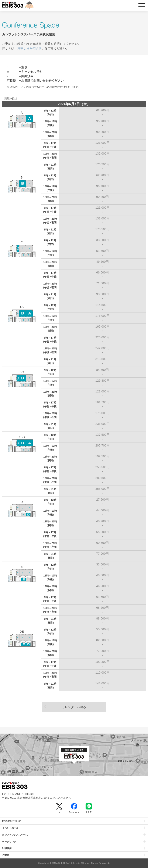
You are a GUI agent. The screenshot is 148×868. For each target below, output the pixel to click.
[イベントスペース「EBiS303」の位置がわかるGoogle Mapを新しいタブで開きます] (74, 755)
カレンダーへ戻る (74, 707)
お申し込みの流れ (29, 48)
